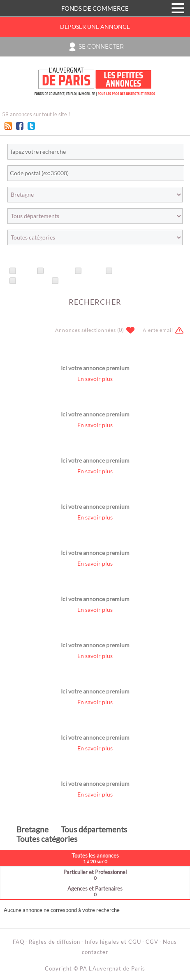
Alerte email (158, 330)
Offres (93, 271)
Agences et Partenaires (95, 891)
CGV (152, 942)
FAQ (19, 942)
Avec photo (33, 281)
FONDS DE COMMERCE (95, 8)
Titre (26, 271)
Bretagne (32, 829)
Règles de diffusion (54, 942)
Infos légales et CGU (113, 942)
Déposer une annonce (95, 27)
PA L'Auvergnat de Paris (112, 968)
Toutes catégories (47, 839)
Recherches (130, 271)
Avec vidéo (75, 281)
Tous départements (94, 829)
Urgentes (59, 271)
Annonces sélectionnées (86, 330)
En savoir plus (95, 379)
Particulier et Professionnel (95, 875)
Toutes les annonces (95, 858)
